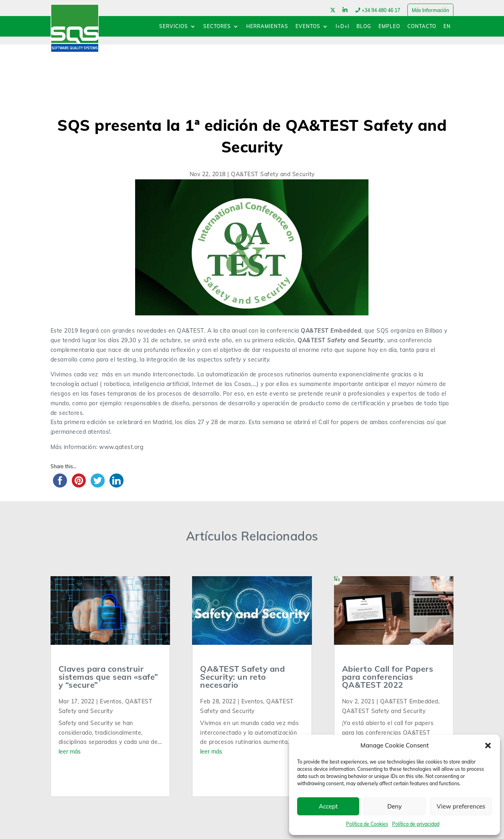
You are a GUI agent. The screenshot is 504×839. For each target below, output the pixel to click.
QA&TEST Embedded (409, 701)
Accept (328, 806)
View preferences (461, 806)
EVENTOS (308, 27)
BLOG (364, 27)
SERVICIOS (174, 27)
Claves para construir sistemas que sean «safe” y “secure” (108, 677)
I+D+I (342, 27)
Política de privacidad (416, 824)
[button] (488, 746)
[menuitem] (447, 30)
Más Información (430, 10)
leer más (70, 752)
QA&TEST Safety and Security (273, 174)
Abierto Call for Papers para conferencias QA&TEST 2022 (388, 677)
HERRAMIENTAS (267, 27)
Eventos (111, 701)
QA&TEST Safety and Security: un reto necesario (242, 677)
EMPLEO (389, 27)
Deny (395, 806)
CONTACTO (422, 27)
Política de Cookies (367, 824)
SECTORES (217, 27)
